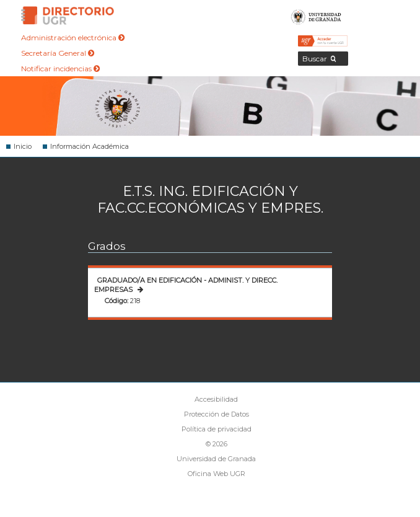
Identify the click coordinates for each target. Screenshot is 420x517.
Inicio (23, 146)
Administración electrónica (73, 38)
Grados (107, 246)
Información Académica (90, 146)
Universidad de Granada (316, 15)
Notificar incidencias (60, 68)
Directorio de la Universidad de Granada (68, 15)
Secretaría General (58, 53)
